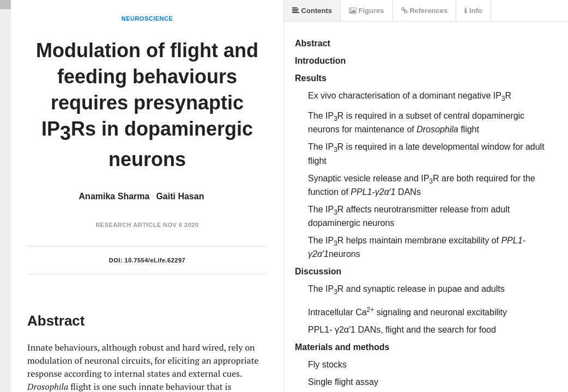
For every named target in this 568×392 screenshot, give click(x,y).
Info (473, 11)
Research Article (128, 225)
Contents (312, 11)
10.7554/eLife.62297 (155, 260)
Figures (367, 11)
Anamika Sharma (114, 196)
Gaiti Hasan (180, 196)
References (425, 11)
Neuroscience (147, 19)
